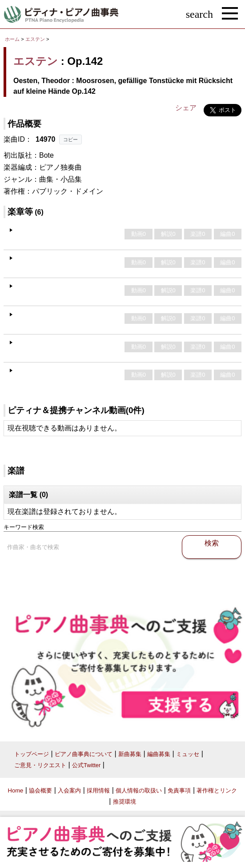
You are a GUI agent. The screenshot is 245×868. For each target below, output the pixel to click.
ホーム (12, 39)
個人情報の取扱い (139, 790)
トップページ (32, 754)
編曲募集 (159, 754)
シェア (186, 108)
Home (16, 790)
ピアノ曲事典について (84, 754)
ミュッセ (188, 754)
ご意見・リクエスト (40, 765)
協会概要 (40, 790)
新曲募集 (130, 754)
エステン (35, 39)
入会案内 (69, 790)
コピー (70, 139)
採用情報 (98, 790)
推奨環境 (125, 802)
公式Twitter (86, 765)
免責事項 (179, 790)
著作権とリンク (217, 790)
